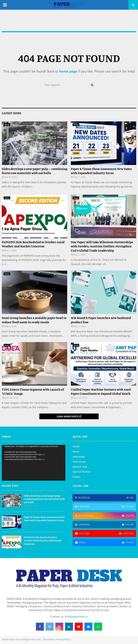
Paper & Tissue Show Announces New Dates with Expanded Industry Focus (101, 171)
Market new (80, 467)
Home (76, 446)
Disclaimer (49, 639)
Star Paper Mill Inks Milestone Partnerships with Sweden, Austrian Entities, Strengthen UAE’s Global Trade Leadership (102, 246)
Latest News (11, 113)
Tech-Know (79, 462)
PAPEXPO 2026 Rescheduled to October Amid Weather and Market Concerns (33, 244)
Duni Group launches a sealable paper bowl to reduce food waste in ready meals (34, 320)
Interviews (79, 457)
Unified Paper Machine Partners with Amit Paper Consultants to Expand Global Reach (101, 391)
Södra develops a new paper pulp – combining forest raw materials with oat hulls (34, 171)
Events (77, 477)
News (7, 125)
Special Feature (82, 472)
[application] (34, 463)
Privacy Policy (63, 639)
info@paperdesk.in (76, 617)
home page (68, 71)
